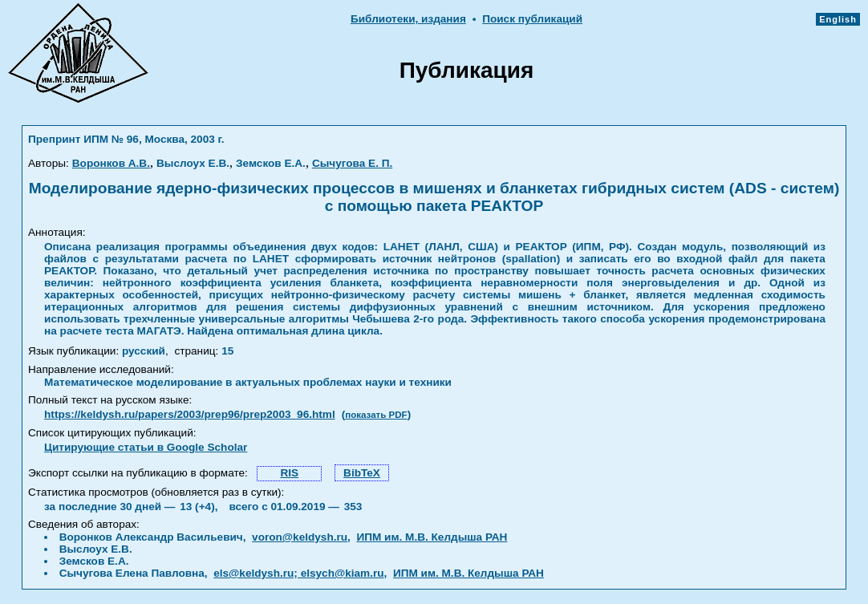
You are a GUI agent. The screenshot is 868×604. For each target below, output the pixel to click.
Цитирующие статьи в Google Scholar (146, 447)
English (838, 19)
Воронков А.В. (111, 163)
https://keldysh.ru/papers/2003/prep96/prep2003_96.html (190, 414)
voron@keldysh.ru (300, 537)
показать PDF (376, 415)
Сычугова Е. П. (352, 163)
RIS (289, 473)
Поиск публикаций (532, 19)
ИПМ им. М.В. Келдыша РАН (432, 537)
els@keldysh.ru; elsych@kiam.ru (298, 573)
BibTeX (362, 473)
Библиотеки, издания (408, 19)
